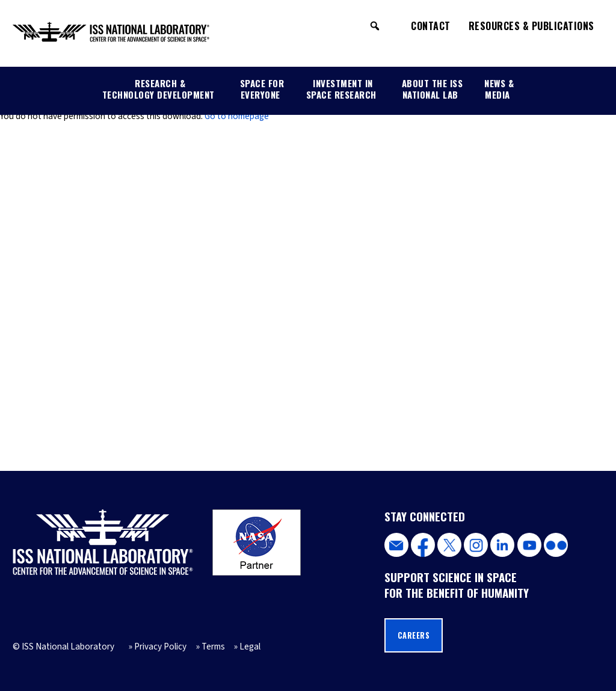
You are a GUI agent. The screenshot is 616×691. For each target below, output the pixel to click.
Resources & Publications (531, 26)
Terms (213, 646)
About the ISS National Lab (433, 89)
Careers (414, 635)
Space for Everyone (262, 89)
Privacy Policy (160, 646)
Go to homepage (237, 116)
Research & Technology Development (159, 89)
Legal (250, 646)
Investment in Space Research (341, 89)
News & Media (499, 89)
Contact (431, 26)
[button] (375, 26)
